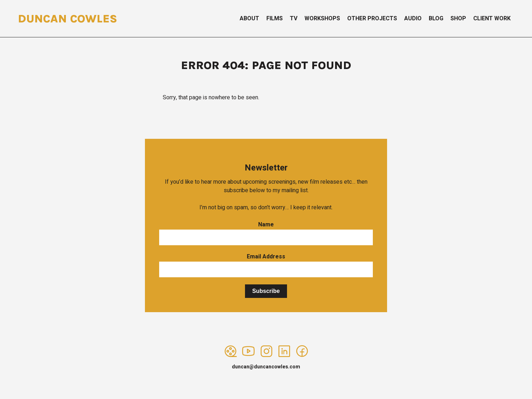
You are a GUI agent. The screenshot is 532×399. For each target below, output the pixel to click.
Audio (413, 19)
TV (294, 19)
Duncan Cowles (67, 19)
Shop (458, 19)
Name (266, 225)
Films (275, 19)
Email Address (266, 257)
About (249, 19)
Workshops (322, 19)
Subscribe (266, 291)
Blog (436, 19)
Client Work (492, 19)
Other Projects (372, 19)
